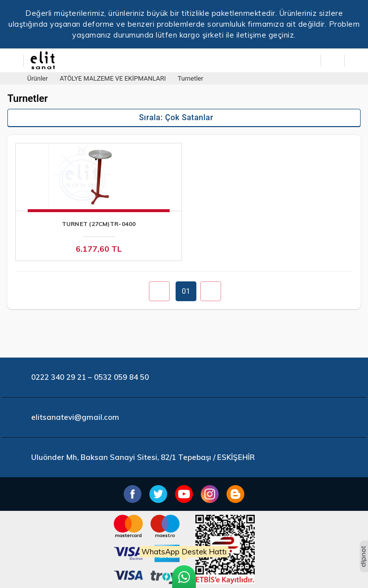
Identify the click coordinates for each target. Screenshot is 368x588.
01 (186, 291)
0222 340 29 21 (59, 377)
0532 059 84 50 (121, 377)
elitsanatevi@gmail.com (75, 417)
